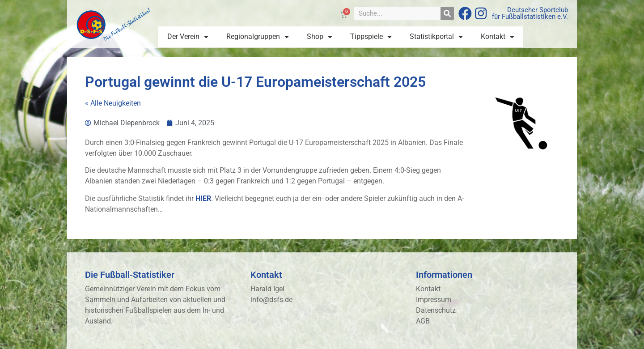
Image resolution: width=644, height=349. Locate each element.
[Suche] (447, 13)
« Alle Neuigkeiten (113, 103)
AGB (423, 321)
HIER (203, 198)
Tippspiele (371, 37)
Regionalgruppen (258, 37)
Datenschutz (436, 310)
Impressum (434, 300)
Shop (320, 37)
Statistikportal (436, 37)
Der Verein (188, 37)
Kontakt (498, 37)
